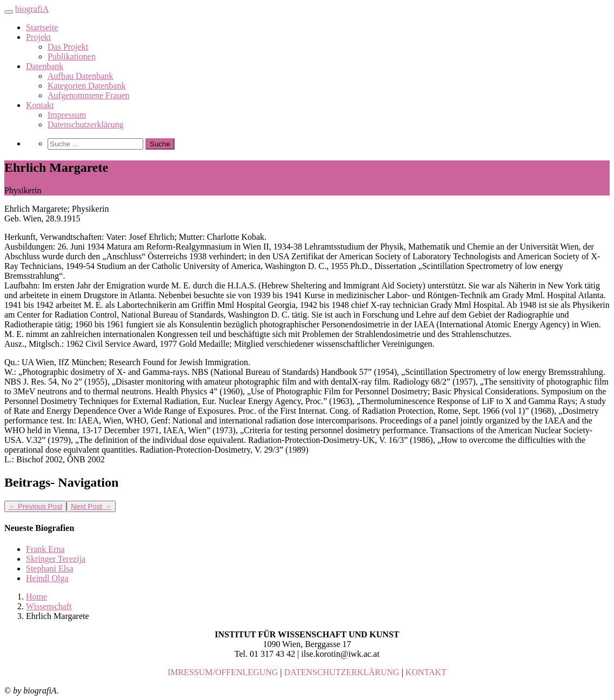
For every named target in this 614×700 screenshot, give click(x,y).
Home (36, 597)
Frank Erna (45, 549)
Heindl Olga (47, 578)
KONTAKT (426, 672)
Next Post (91, 506)
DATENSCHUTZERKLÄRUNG (342, 672)
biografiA (32, 9)
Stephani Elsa (50, 568)
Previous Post (35, 506)
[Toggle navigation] (9, 12)
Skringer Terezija (56, 559)
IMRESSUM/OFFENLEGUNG (223, 672)
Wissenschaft (49, 606)
